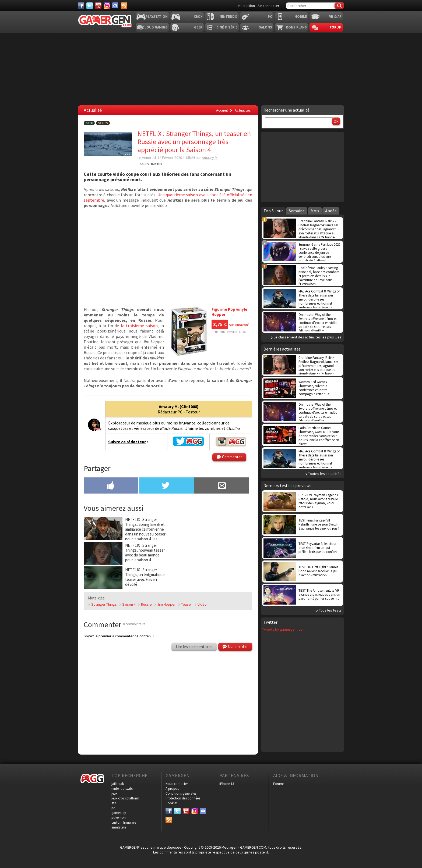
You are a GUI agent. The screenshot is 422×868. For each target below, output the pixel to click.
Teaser (187, 604)
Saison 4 (129, 604)
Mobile (301, 17)
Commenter (232, 457)
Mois (315, 211)
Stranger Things (104, 604)
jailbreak (118, 784)
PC (270, 17)
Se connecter (268, 6)
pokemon (119, 818)
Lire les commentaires (194, 647)
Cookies (171, 803)
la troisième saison (139, 326)
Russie (146, 604)
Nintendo (228, 17)
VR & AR (335, 17)
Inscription (246, 6)
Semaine (297, 211)
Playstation (157, 17)
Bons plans (296, 27)
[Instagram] (107, 6)
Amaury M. (210, 158)
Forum (336, 27)
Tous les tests (330, 610)
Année (331, 211)
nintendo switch (123, 789)
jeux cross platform (125, 798)
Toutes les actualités (325, 474)
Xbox (198, 17)
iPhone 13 (227, 784)
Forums (279, 784)
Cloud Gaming (155, 27)
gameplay (119, 813)
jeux (114, 793)
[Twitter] (90, 6)
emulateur (119, 827)
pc (113, 808)
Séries (103, 123)
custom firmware (124, 822)
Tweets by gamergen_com (284, 629)
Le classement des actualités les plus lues (308, 337)
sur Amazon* (231, 325)
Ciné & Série (227, 27)
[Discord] (115, 6)
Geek (198, 27)
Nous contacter (177, 784)
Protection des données (183, 798)
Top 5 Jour (273, 211)
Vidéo (202, 604)
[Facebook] (81, 6)
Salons (265, 27)
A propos (172, 789)
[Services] (124, 6)
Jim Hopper (166, 604)
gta (114, 803)
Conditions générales (181, 793)
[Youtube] (98, 6)
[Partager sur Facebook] (111, 486)
